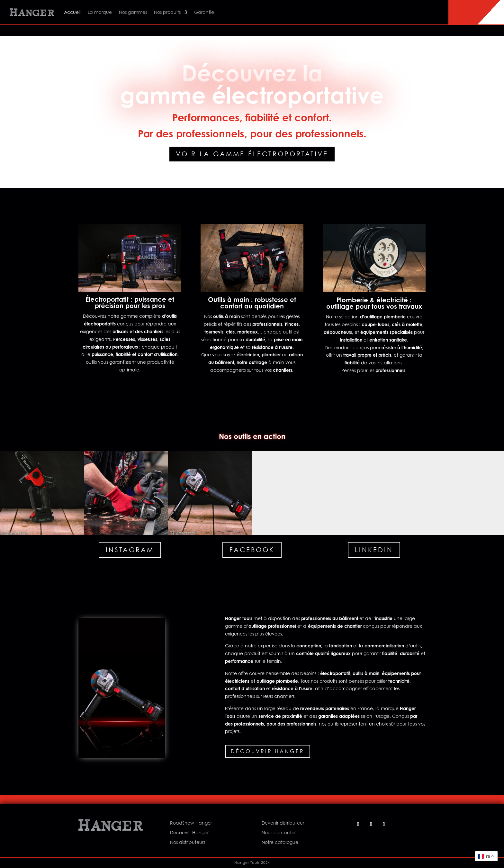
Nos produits (167, 12)
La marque (100, 12)
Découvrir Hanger (268, 751)
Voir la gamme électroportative (252, 154)
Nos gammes (133, 12)
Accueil (72, 12)
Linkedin (374, 550)
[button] (42, 493)
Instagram (130, 550)
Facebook (252, 550)
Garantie (204, 12)
